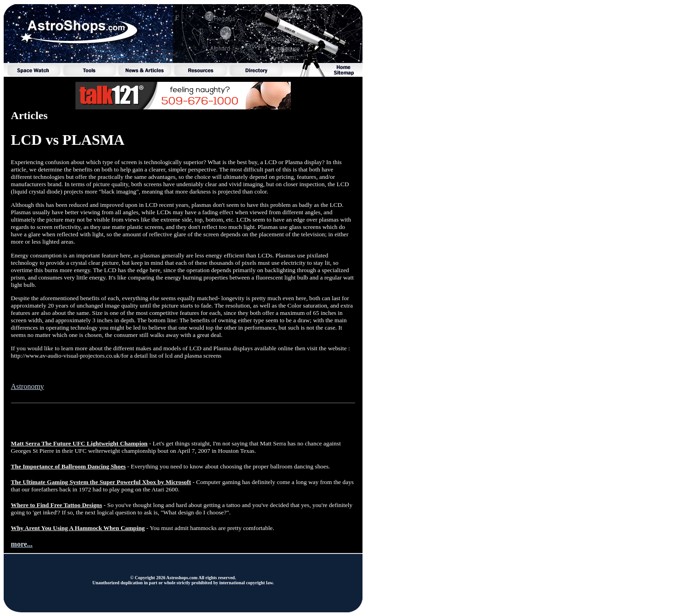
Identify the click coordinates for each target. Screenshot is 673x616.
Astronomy (28, 386)
